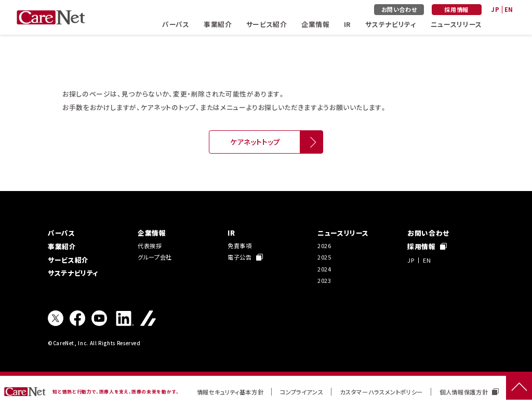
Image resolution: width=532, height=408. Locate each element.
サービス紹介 (267, 24)
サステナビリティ (391, 24)
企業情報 (316, 24)
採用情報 (456, 9)
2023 (324, 280)
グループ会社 (155, 257)
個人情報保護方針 (469, 392)
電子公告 (245, 257)
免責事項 (240, 246)
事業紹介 (218, 24)
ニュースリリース (456, 24)
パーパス (176, 24)
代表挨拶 (150, 246)
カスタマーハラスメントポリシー (381, 392)
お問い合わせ (399, 9)
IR (348, 24)
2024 (324, 269)
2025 (324, 257)
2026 (324, 246)
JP (495, 10)
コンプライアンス (302, 392)
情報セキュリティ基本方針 (230, 392)
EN (509, 10)
